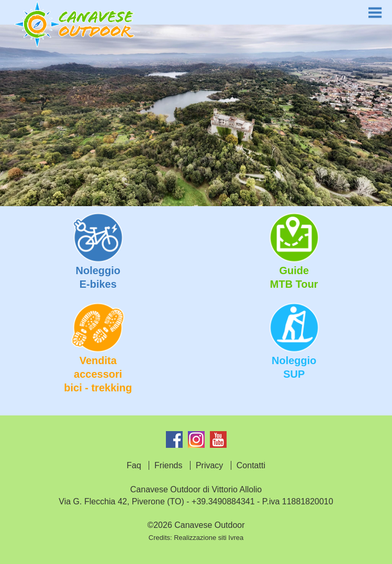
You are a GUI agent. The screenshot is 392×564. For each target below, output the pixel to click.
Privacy (209, 465)
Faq (134, 465)
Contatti (251, 465)
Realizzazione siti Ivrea (209, 538)
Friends (168, 465)
